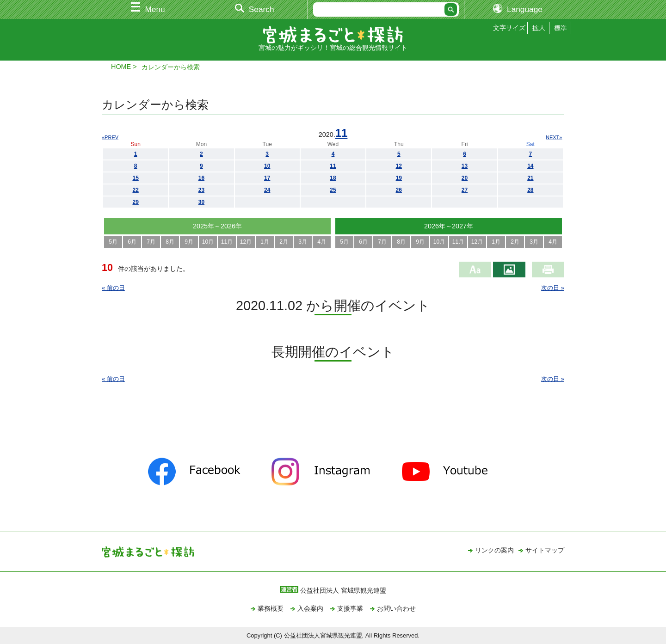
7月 (151, 242)
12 (399, 166)
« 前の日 (113, 288)
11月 (227, 242)
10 (267, 166)
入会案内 (310, 608)
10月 (208, 242)
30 (201, 202)
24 (267, 190)
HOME (121, 67)
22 (135, 190)
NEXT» (554, 137)
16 (201, 178)
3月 (303, 242)
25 (333, 190)
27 (465, 190)
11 (342, 133)
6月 (132, 242)
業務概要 (271, 608)
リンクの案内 (494, 550)
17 (267, 178)
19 (399, 178)
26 (399, 190)
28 (530, 190)
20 (465, 178)
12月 (246, 242)
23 (201, 190)
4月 (322, 242)
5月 (113, 242)
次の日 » (553, 288)
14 (530, 166)
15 (135, 178)
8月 (170, 242)
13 (465, 166)
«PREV (110, 137)
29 (135, 202)
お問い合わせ (396, 608)
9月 (189, 242)
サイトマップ (545, 550)
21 (530, 178)
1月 (265, 242)
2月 (284, 242)
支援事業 (350, 608)
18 (333, 178)
